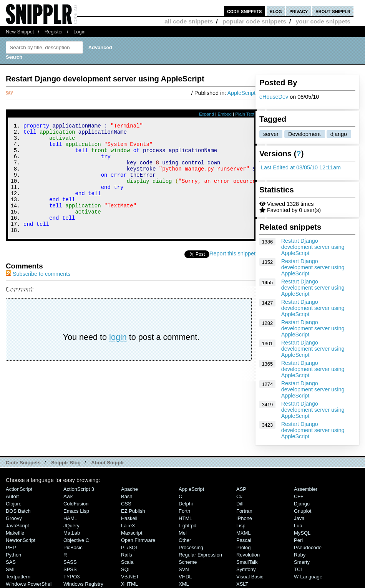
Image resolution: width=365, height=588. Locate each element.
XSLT (242, 584)
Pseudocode (308, 547)
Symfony (246, 569)
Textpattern (18, 577)
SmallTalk (247, 562)
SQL (126, 569)
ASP (241, 489)
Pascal (244, 540)
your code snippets (323, 21)
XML (184, 584)
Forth (184, 511)
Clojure (14, 504)
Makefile (15, 533)
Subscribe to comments (38, 295)
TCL (299, 569)
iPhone (244, 518)
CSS (126, 504)
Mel (183, 533)
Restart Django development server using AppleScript (313, 247)
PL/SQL (130, 547)
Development (304, 134)
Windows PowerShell (29, 584)
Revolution (248, 555)
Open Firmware (138, 540)
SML (11, 569)
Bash (127, 496)
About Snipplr (108, 463)
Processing (191, 547)
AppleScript (241, 93)
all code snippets (189, 21)
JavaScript (17, 526)
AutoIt (12, 496)
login (118, 358)
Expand (207, 114)
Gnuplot (303, 511)
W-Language (308, 577)
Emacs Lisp (76, 511)
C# (240, 496)
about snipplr (333, 11)
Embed (225, 114)
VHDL (185, 577)
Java (299, 518)
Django (302, 504)
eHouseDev (274, 97)
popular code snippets (254, 21)
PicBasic (73, 547)
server (271, 134)
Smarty (302, 562)
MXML (243, 533)
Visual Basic (250, 577)
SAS (11, 562)
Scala (127, 562)
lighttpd (187, 526)
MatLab (72, 533)
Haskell (129, 518)
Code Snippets (23, 463)
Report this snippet (232, 274)
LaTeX (128, 526)
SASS (70, 562)
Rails (127, 555)
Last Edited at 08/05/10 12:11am (301, 167)
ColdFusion (76, 504)
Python (13, 555)
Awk (68, 496)
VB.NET (130, 577)
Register (54, 32)
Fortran (244, 511)
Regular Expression (200, 555)
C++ (299, 496)
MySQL (302, 533)
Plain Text (245, 114)
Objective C (76, 540)
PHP (11, 547)
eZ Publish (133, 511)
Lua (298, 526)
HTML (185, 518)
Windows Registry (83, 584)
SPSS (70, 569)
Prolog (243, 547)
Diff (240, 504)
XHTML (129, 584)
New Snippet (20, 32)
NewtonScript (21, 540)
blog (276, 11)
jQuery (71, 526)
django (339, 134)
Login (80, 32)
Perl (298, 540)
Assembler (306, 489)
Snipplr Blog (66, 463)
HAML (70, 518)
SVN (184, 569)
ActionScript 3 (79, 489)
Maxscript (132, 533)
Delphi (186, 504)
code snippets (245, 11)
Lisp (241, 526)
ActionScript (19, 489)
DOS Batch (18, 511)
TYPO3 (71, 577)
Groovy (14, 518)
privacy (299, 11)
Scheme (188, 562)
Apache (129, 489)
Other (185, 540)
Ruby (300, 555)
